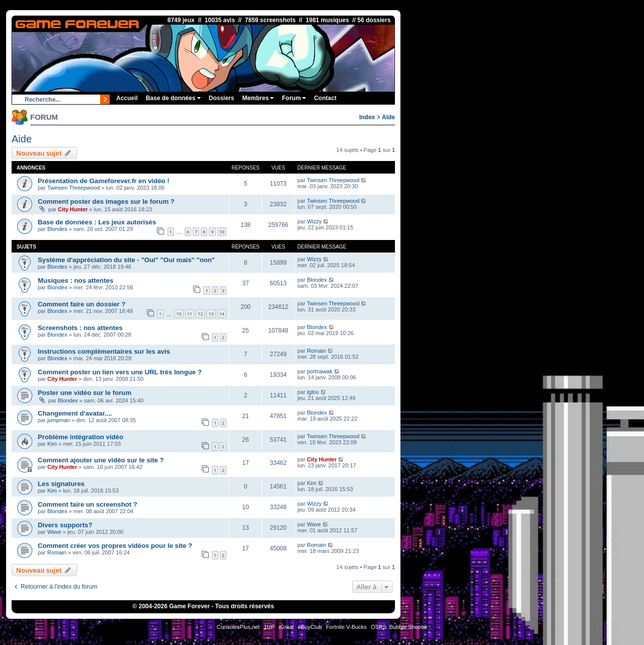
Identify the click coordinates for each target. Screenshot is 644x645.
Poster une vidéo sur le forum (85, 393)
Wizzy (314, 221)
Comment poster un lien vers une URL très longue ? (120, 372)
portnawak (320, 371)
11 (190, 314)
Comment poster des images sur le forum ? (106, 201)
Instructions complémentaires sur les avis (104, 351)
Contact (325, 98)
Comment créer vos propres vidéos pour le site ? (115, 546)
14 (222, 314)
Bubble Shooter (409, 627)
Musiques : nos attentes (75, 280)
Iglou (313, 392)
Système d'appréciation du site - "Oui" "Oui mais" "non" (126, 260)
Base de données (173, 98)
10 (222, 232)
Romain (316, 351)
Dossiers (222, 98)
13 (211, 314)
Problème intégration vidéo (80, 437)
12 (200, 314)
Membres (258, 98)
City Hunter (73, 209)
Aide (388, 117)
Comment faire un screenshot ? (88, 504)
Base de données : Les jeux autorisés (97, 222)
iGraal (286, 627)
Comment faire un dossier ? (82, 304)
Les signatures (61, 484)
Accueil (127, 98)
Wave (54, 532)
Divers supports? (65, 525)
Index (367, 117)
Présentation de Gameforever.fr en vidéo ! (104, 181)
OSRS (379, 627)
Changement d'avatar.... (75, 413)
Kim (52, 444)
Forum (294, 98)
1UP (269, 627)
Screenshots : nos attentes (80, 328)
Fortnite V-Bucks (346, 627)
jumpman (59, 420)
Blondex (57, 229)
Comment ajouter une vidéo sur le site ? (101, 460)
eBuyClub (310, 627)
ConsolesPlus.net (238, 627)
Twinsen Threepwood (73, 188)
